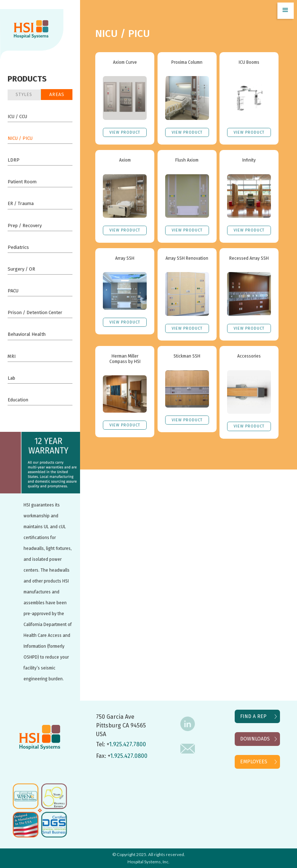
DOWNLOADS (255, 739)
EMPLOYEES (254, 762)
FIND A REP (253, 716)
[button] (286, 11)
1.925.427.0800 (129, 756)
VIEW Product (125, 132)
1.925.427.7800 (127, 744)
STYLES (24, 95)
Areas (57, 94)
